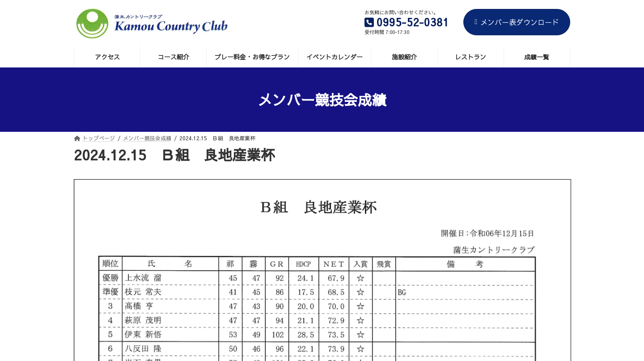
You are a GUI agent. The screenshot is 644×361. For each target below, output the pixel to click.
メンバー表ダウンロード (517, 22)
